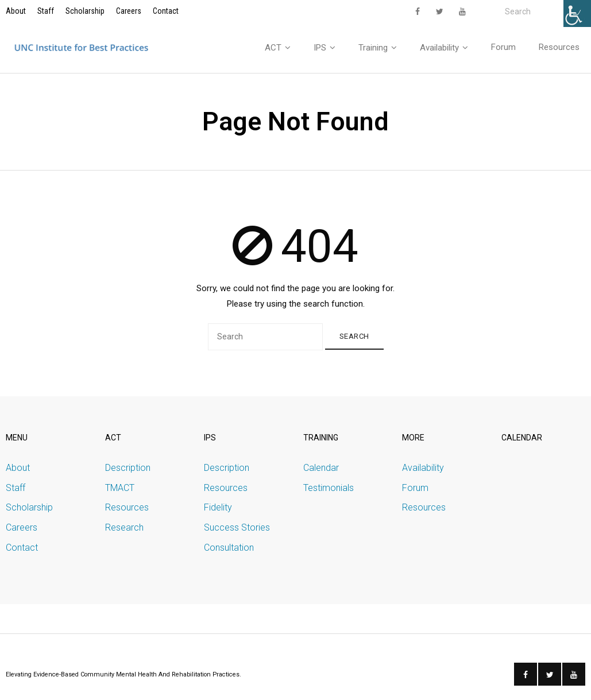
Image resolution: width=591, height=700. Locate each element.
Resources (127, 507)
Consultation (229, 548)
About (16, 11)
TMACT (120, 488)
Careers (129, 11)
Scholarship (85, 11)
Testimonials (329, 488)
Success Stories (237, 527)
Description (128, 468)
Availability (423, 468)
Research (124, 527)
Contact (166, 11)
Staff (46, 11)
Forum (415, 488)
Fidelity (218, 507)
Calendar (321, 468)
